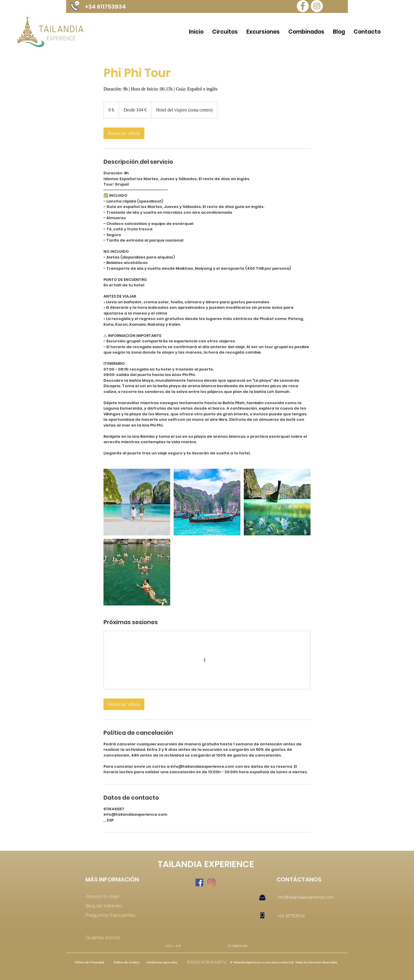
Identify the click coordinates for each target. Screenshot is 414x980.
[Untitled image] (137, 502)
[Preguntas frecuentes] (110, 916)
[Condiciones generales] (162, 962)
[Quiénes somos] (109, 938)
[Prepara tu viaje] (103, 896)
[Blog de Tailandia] (104, 906)
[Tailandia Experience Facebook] (303, 6)
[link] (124, 133)
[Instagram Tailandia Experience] (317, 6)
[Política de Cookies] (126, 962)
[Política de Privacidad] (89, 962)
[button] (283, 962)
